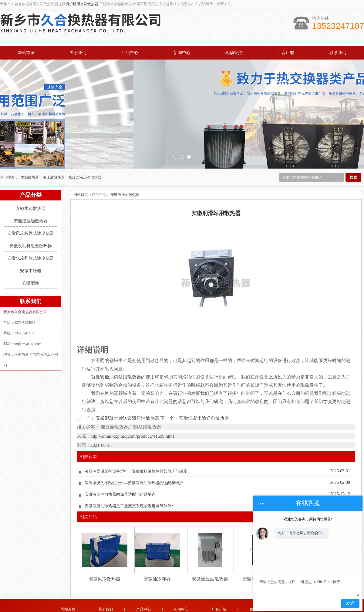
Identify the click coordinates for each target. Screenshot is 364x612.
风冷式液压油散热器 (85, 154)
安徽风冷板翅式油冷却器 (31, 210)
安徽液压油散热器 (31, 198)
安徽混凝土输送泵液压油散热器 (128, 395)
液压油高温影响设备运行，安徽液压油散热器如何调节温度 (136, 448)
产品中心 (130, 53)
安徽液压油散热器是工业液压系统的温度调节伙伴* (129, 483)
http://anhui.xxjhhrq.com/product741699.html (132, 413)
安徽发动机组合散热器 (31, 223)
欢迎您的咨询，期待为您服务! (308, 519)
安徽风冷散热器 (104, 556)
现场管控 (234, 53)
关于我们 (78, 53)
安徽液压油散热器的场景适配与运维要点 (120, 471)
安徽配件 (31, 260)
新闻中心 (182, 53)
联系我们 (338, 53)
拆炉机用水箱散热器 (82, 4)
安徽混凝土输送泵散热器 (204, 395)
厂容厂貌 (286, 53)
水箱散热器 (30, 154)
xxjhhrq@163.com (28, 321)
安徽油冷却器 (157, 556)
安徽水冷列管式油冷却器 (31, 235)
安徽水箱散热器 (31, 185)
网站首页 (26, 53)
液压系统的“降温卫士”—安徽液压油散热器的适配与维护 (134, 460)
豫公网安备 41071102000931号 (182, 605)
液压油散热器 (54, 154)
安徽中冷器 (31, 248)
